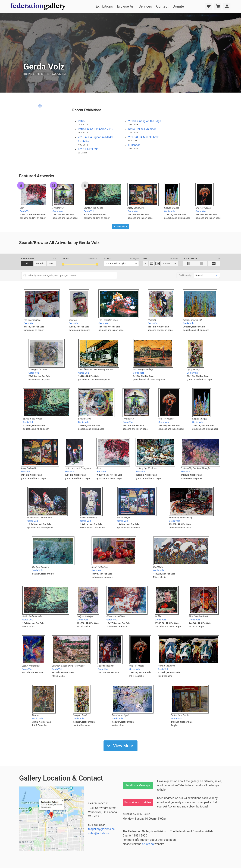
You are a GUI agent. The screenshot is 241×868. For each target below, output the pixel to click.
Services (145, 6)
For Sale (40, 264)
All (27, 264)
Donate (178, 6)
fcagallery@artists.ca (101, 829)
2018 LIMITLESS (88, 149)
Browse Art (126, 6)
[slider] (63, 264)
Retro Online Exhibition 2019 (96, 129)
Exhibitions (104, 6)
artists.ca (148, 844)
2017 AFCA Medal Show (143, 137)
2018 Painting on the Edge (145, 121)
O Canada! (135, 145)
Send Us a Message (138, 785)
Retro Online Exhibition (143, 129)
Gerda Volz (25, 211)
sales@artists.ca (99, 833)
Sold (51, 264)
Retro (81, 121)
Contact (162, 6)
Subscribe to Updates (138, 802)
